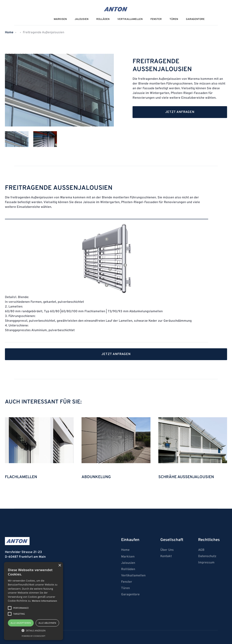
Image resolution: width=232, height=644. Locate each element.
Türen (174, 19)
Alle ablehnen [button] (47, 623)
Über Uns (167, 550)
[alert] (33, 601)
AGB (201, 550)
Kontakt (166, 556)
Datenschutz (207, 556)
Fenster (156, 19)
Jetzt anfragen (180, 112)
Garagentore (195, 19)
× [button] (60, 565)
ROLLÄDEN (103, 19)
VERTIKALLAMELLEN (130, 19)
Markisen (128, 557)
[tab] (17, 139)
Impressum (206, 563)
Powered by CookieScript (33, 636)
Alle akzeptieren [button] (21, 623)
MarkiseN (60, 19)
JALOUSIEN (82, 19)
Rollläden (128, 569)
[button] (33, 630)
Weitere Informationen (45, 601)
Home (9, 33)
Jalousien (128, 563)
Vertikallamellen (133, 576)
